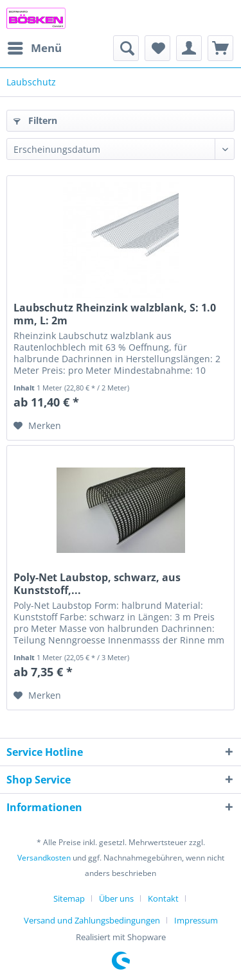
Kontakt (163, 898)
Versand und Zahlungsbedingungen (92, 920)
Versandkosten (44, 858)
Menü (35, 47)
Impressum (196, 920)
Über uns (116, 898)
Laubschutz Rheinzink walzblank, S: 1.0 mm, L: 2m (115, 314)
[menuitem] (34, 48)
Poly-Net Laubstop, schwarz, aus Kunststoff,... (97, 584)
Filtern (35, 120)
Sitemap (69, 898)
